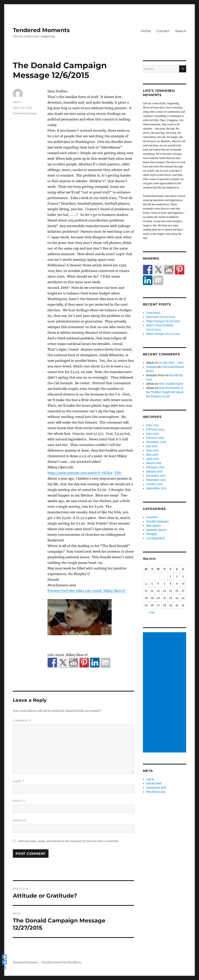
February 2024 (155, 429)
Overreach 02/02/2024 (161, 317)
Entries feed (154, 783)
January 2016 (154, 472)
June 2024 (153, 425)
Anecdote (152, 517)
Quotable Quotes (156, 530)
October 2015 (154, 484)
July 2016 (152, 446)
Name (19, 781)
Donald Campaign (25, 113)
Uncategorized (155, 538)
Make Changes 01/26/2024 (163, 321)
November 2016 (156, 442)
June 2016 (152, 451)
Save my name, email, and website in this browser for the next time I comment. (69, 841)
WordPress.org (156, 792)
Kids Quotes (154, 526)
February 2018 (155, 438)
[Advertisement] (165, 693)
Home (146, 31)
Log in (150, 779)
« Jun (152, 612)
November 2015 (156, 480)
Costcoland (153, 313)
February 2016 (155, 467)
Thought (152, 534)
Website (20, 820)
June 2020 (153, 434)
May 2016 (152, 455)
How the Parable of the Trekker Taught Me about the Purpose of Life (165, 392)
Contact (163, 31)
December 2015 (156, 476)
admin (17, 102)
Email (19, 801)
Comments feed (156, 788)
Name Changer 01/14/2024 (163, 334)
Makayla (151, 367)
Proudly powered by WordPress (62, 962)
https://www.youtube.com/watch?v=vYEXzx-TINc (84, 473)
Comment (22, 721)
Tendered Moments (41, 30)
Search (181, 31)
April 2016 (153, 459)
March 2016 (154, 463)
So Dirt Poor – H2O (171, 363)
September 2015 (156, 488)
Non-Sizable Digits (171, 384)
